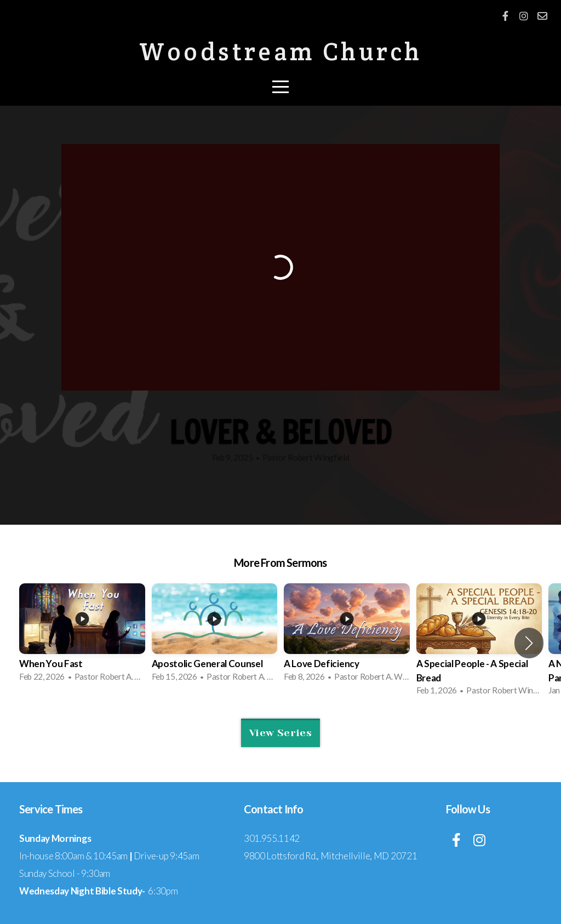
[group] (82, 636)
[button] (529, 643)
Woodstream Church (281, 51)
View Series (280, 733)
